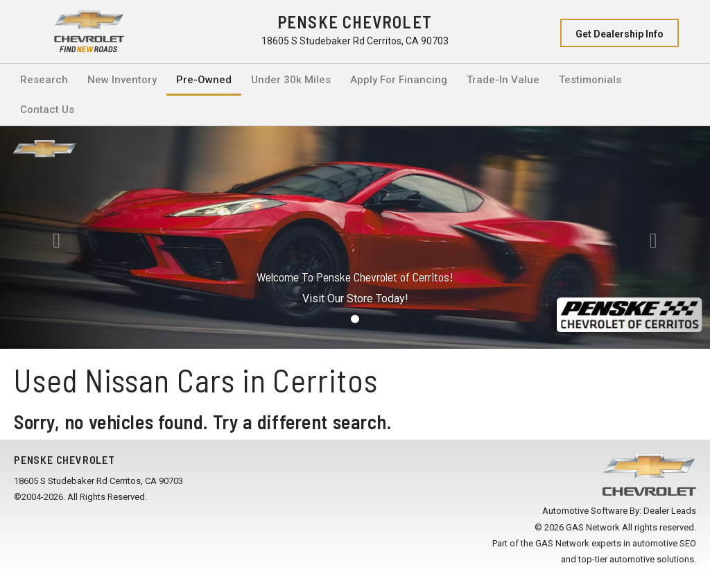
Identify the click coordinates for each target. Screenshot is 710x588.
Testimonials (590, 80)
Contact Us (47, 110)
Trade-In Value (503, 80)
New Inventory (122, 80)
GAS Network (562, 543)
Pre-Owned (204, 80)
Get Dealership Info (620, 34)
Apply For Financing (399, 80)
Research (44, 80)
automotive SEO (664, 543)
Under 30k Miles (291, 80)
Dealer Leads (670, 511)
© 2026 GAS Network (577, 527)
